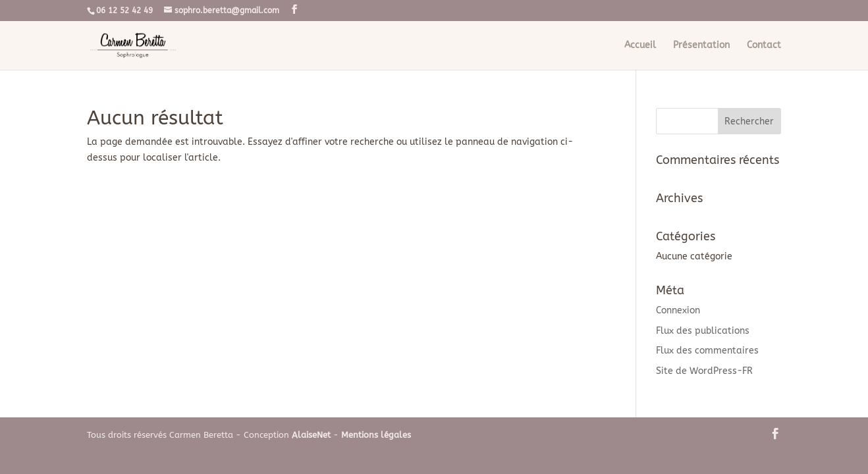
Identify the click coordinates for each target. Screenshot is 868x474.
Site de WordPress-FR (704, 371)
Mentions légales (376, 435)
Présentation (701, 46)
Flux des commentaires (707, 351)
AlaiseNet (311, 435)
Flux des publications (703, 331)
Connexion (678, 310)
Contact (764, 46)
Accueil (640, 46)
